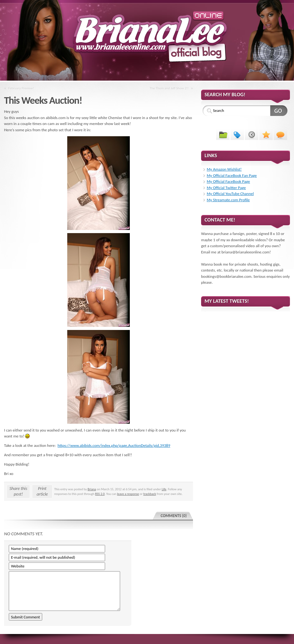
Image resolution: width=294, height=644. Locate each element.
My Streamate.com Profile (228, 200)
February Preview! (21, 88)
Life (164, 489)
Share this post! (18, 491)
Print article (42, 491)
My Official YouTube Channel (230, 194)
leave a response (128, 494)
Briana (92, 489)
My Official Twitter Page (226, 188)
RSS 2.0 (100, 494)
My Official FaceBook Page (228, 181)
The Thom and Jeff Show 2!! (169, 88)
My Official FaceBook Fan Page (232, 175)
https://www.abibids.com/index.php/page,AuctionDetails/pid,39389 (114, 445)
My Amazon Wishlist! (224, 169)
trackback (150, 494)
